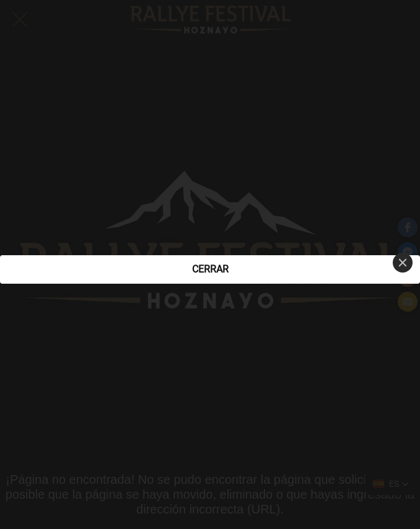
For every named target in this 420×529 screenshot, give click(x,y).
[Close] (403, 263)
